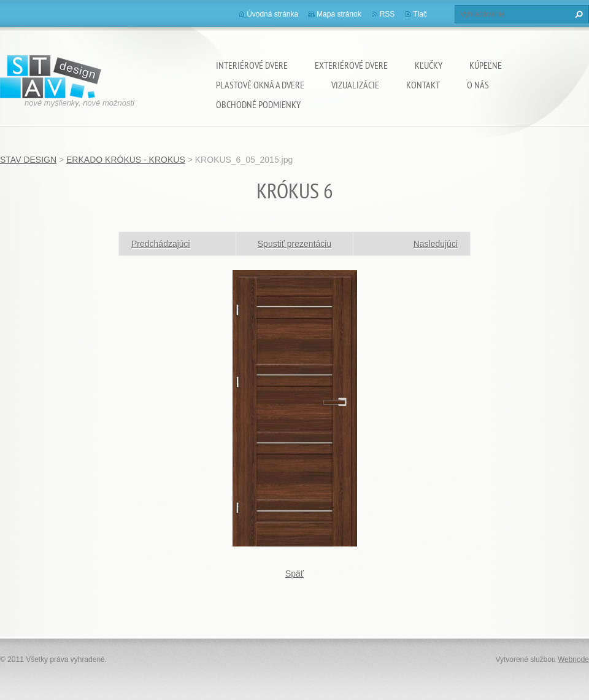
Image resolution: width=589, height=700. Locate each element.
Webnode (573, 659)
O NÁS (478, 85)
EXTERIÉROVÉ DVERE (351, 65)
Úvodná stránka (272, 14)
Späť (294, 574)
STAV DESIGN (28, 160)
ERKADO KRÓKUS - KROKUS (126, 160)
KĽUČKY (429, 65)
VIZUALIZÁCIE (355, 85)
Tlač (420, 14)
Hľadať (577, 14)
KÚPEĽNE (486, 65)
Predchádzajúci (161, 244)
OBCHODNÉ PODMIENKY (258, 104)
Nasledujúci (436, 244)
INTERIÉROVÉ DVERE (252, 65)
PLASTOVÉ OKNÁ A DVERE (260, 85)
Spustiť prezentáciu (294, 244)
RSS (387, 14)
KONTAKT (423, 85)
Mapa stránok (339, 14)
